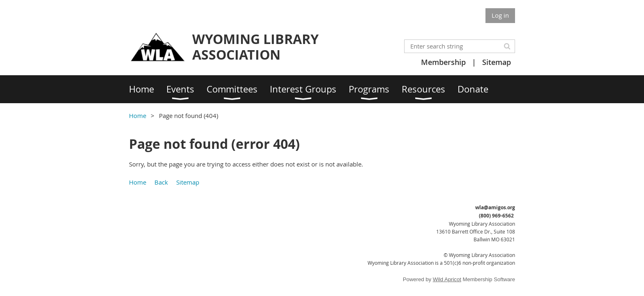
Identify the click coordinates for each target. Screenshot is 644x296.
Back (161, 182)
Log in (500, 15)
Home (138, 116)
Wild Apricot (447, 279)
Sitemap (497, 62)
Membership (443, 62)
